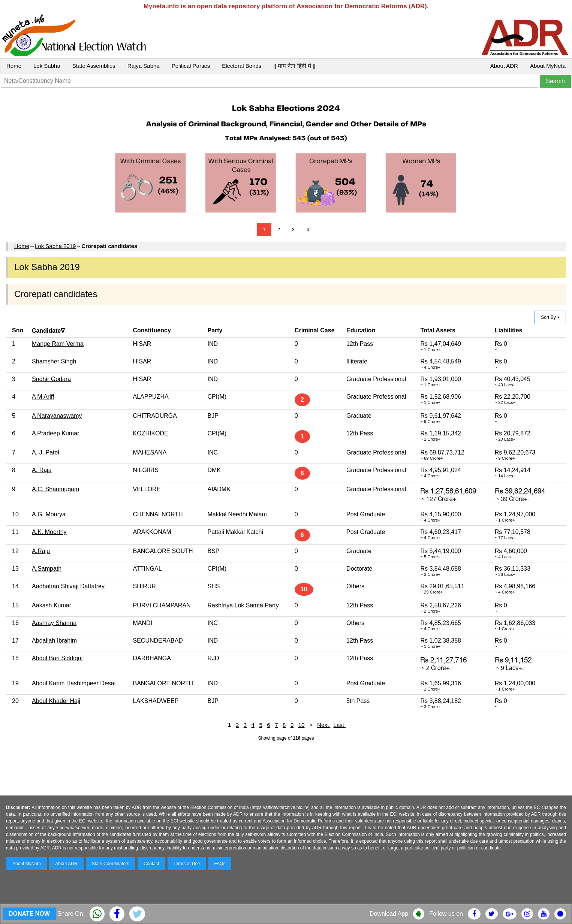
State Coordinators (111, 864)
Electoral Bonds (242, 66)
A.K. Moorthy (49, 532)
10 (302, 725)
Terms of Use (187, 864)
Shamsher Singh (54, 361)
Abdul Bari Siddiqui (57, 658)
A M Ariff (43, 397)
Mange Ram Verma (58, 344)
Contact (151, 864)
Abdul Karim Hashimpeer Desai (74, 683)
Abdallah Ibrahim (54, 641)
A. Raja (42, 470)
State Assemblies (94, 66)
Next (324, 725)
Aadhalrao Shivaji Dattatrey (68, 586)
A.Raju (41, 551)
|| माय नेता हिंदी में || (294, 66)
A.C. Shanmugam (55, 489)
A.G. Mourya (49, 514)
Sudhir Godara (51, 379)
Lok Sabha (47, 66)
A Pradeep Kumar (55, 433)
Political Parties (191, 66)
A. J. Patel (46, 452)
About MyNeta (548, 66)
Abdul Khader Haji (56, 701)
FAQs (220, 864)
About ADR (504, 66)
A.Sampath (47, 569)
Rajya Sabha (144, 66)
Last (340, 725)
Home (14, 66)
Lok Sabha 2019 (55, 246)
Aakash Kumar (52, 605)
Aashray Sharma (54, 623)
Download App (389, 914)
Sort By (550, 317)
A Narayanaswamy (57, 416)
